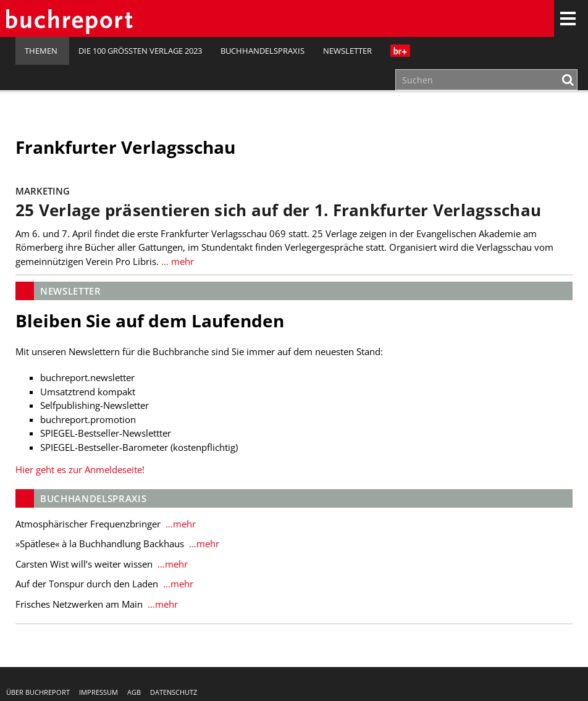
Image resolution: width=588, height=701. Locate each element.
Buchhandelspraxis (262, 51)
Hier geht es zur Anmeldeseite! (80, 469)
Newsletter (347, 51)
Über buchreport (38, 692)
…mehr (179, 524)
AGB (134, 692)
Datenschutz (174, 692)
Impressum (99, 692)
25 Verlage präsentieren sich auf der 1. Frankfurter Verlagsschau (278, 210)
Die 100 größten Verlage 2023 (140, 51)
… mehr (176, 261)
